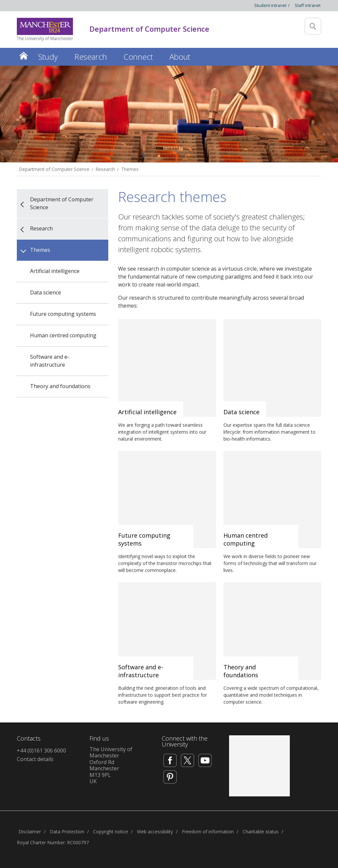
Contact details (35, 759)
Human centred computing (63, 335)
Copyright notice (111, 832)
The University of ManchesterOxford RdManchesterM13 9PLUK (111, 765)
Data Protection (67, 832)
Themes (130, 169)
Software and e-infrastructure (50, 361)
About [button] (180, 57)
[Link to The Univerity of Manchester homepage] (45, 30)
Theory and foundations (60, 386)
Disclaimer (30, 832)
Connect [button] (138, 57)
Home (23, 56)
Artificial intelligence (55, 271)
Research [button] (91, 57)
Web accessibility (155, 832)
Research (105, 169)
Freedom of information (208, 832)
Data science (46, 292)
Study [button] (48, 57)
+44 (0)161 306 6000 (41, 751)
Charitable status (261, 832)
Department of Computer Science (54, 169)
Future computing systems (63, 314)
